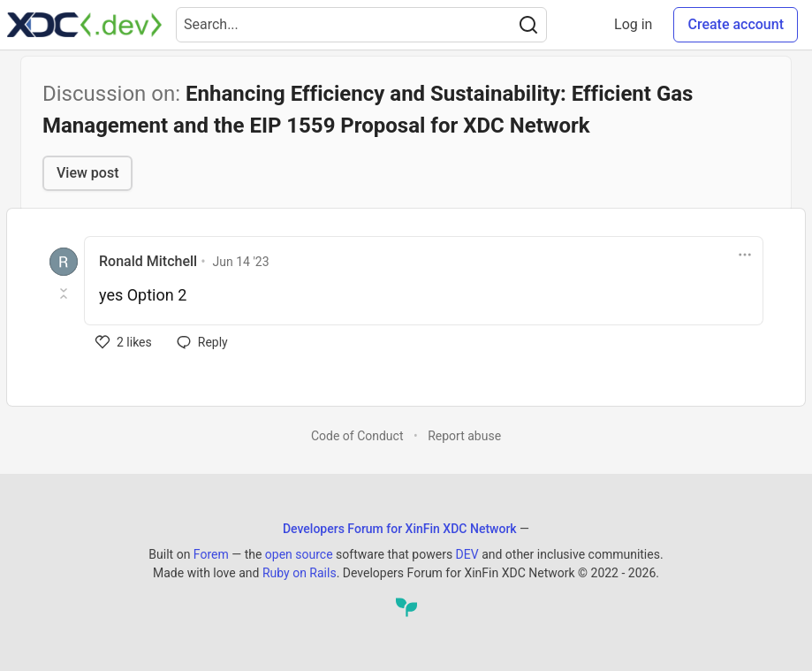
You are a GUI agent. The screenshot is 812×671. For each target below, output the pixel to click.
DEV (467, 554)
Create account (736, 24)
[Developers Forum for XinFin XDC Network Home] (84, 25)
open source (299, 554)
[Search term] (361, 25)
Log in (633, 24)
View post (87, 173)
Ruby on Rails (300, 573)
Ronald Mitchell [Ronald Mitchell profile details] (148, 261)
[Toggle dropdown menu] (745, 255)
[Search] (528, 25)
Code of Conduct (357, 436)
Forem (211, 554)
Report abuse (464, 436)
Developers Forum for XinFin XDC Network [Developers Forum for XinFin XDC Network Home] (400, 529)
